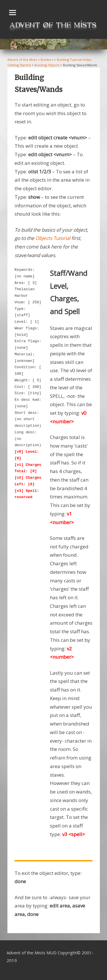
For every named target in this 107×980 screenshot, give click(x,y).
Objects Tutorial (53, 238)
